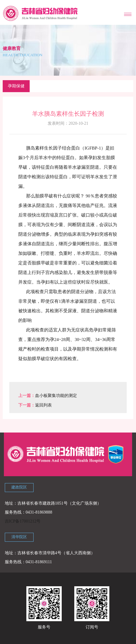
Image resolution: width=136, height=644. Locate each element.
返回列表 (43, 405)
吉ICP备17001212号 (23, 521)
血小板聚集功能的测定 (56, 396)
